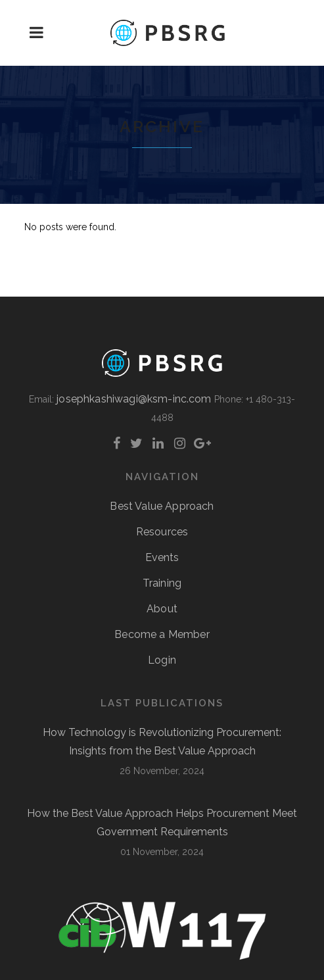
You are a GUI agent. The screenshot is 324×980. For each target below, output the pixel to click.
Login (162, 660)
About (162, 609)
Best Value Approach (162, 506)
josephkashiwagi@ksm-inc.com (134, 399)
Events (162, 557)
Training (162, 583)
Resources (162, 532)
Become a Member (162, 634)
